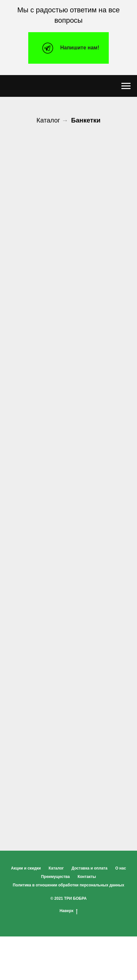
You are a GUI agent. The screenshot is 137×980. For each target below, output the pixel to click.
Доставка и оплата (89, 868)
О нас (121, 868)
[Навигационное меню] (126, 86)
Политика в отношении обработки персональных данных (68, 885)
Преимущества (55, 877)
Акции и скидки (26, 868)
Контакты (87, 877)
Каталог (48, 120)
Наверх (68, 911)
